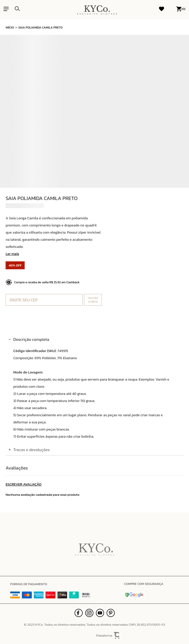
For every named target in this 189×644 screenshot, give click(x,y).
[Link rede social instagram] (89, 613)
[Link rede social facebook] (79, 613)
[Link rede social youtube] (100, 613)
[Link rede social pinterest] (111, 613)
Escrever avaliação (24, 484)
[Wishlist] (162, 9)
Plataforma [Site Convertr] (108, 635)
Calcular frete (93, 300)
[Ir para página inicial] (10, 27)
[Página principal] (97, 9)
